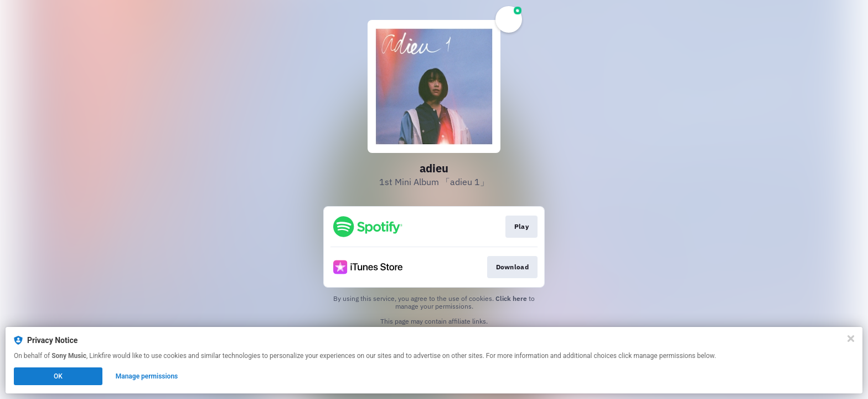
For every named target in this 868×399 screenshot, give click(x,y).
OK (58, 376)
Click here (511, 298)
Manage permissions (147, 376)
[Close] (851, 339)
